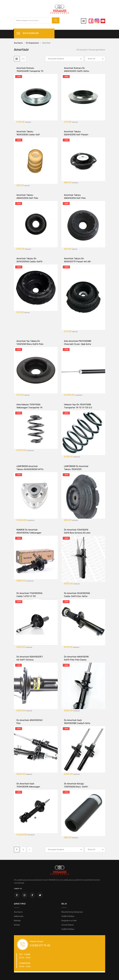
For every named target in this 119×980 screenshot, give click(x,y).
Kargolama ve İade (69, 921)
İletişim (17, 925)
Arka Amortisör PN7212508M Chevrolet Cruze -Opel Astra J (78, 345)
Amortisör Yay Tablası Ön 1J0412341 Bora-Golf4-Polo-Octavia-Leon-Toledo (30, 345)
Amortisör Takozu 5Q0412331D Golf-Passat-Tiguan (76, 136)
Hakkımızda (19, 916)
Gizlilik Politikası (68, 916)
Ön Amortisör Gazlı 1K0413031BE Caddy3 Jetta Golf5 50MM (77, 725)
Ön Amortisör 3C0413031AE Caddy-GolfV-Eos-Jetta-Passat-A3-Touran (77, 598)
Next (30, 850)
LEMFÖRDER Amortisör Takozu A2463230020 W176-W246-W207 (30, 471)
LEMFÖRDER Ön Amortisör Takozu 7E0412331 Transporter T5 (76, 471)
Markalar (17, 921)
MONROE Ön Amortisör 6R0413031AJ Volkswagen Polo (29, 534)
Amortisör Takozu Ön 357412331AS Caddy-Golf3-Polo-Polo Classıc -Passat (30, 263)
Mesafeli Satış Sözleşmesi (72, 912)
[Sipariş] (64, 59)
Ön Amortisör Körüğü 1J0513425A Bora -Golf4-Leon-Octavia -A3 (76, 788)
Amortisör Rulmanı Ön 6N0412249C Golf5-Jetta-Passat (77, 71)
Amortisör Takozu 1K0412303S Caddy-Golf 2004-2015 (28, 136)
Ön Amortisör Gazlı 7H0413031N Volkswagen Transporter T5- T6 (28, 788)
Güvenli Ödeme (68, 925)
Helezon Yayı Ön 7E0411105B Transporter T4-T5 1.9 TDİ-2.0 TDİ (78, 409)
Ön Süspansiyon (32, 43)
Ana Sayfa (18, 43)
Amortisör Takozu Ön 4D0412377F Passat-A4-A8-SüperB (78, 263)
